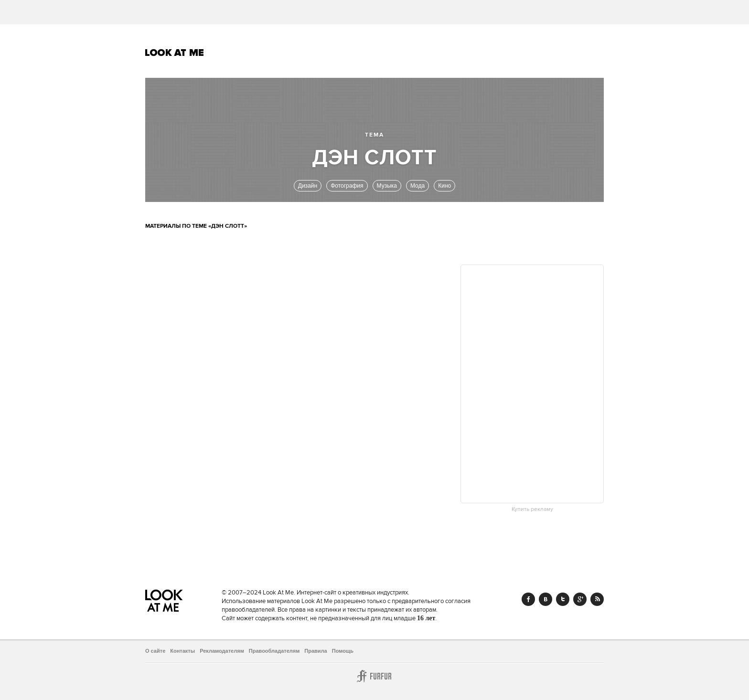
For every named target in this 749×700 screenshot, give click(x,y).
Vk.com (546, 599)
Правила (316, 651)
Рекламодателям (222, 651)
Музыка (387, 186)
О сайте (155, 651)
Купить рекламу (532, 509)
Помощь (343, 651)
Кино (444, 186)
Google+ (580, 599)
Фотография (347, 186)
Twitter (563, 599)
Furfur (374, 676)
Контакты (182, 651)
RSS (597, 599)
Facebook (528, 599)
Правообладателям (274, 651)
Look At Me (175, 53)
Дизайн (308, 186)
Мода (417, 186)
